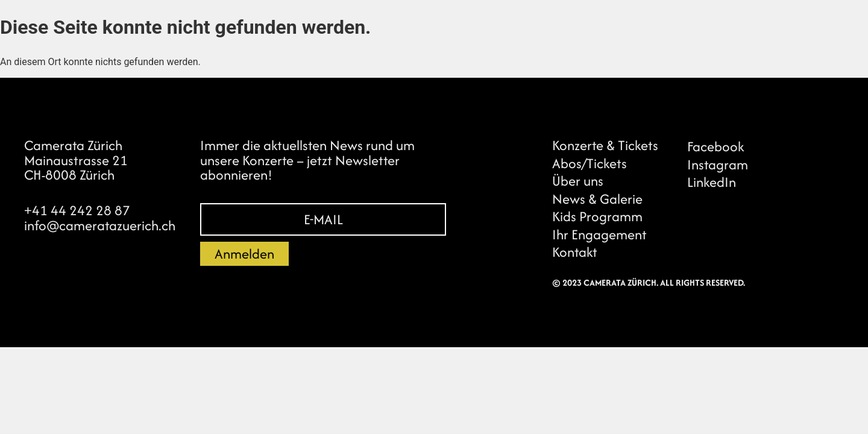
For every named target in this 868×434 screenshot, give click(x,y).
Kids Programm (597, 216)
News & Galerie (597, 199)
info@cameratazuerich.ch (100, 225)
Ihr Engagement (599, 234)
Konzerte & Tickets (605, 145)
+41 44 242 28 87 (77, 210)
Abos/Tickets (590, 163)
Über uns (578, 181)
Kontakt (575, 252)
